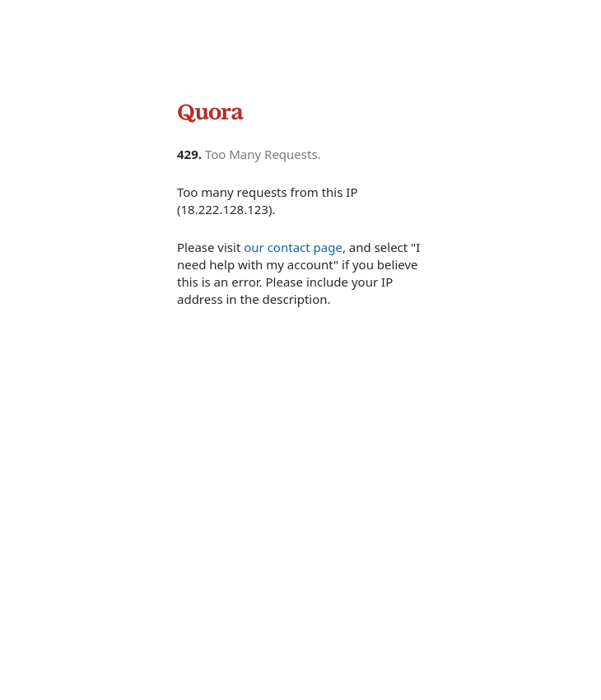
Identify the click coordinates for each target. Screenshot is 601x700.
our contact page (293, 247)
